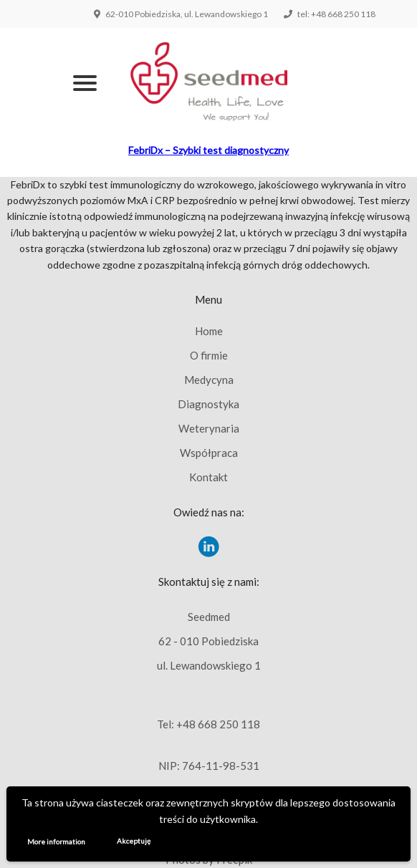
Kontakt (208, 477)
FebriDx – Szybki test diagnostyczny (208, 150)
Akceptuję (134, 841)
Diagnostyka (208, 404)
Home (209, 331)
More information (56, 842)
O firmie (209, 355)
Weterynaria (209, 428)
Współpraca (209, 453)
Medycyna (209, 380)
